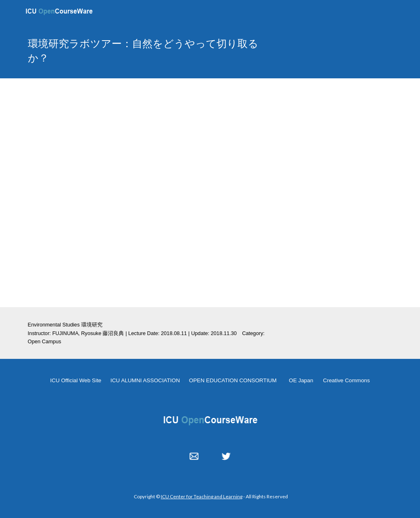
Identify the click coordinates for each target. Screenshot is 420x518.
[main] (147, 51)
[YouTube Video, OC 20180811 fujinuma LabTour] (210, 193)
